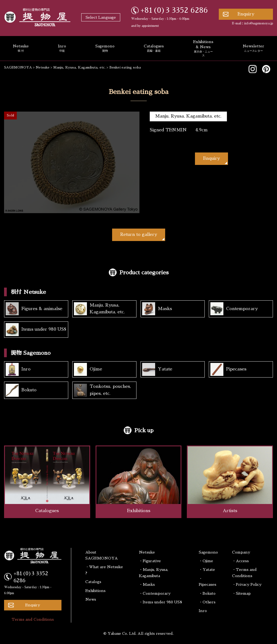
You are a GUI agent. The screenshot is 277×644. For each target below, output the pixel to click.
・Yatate (207, 570)
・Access (240, 561)
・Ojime (206, 561)
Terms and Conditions (33, 619)
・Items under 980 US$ (160, 602)
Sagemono (105, 48)
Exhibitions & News (203, 49)
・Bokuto (207, 593)
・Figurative (150, 561)
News (91, 599)
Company (241, 552)
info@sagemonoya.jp (259, 23)
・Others (207, 602)
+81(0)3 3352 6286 (174, 10)
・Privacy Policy (247, 584)
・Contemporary (155, 593)
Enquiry (246, 14)
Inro (62, 48)
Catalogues (154, 48)
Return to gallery (139, 235)
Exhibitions (95, 591)
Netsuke (147, 552)
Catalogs (93, 582)
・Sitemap (241, 593)
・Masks (147, 584)
